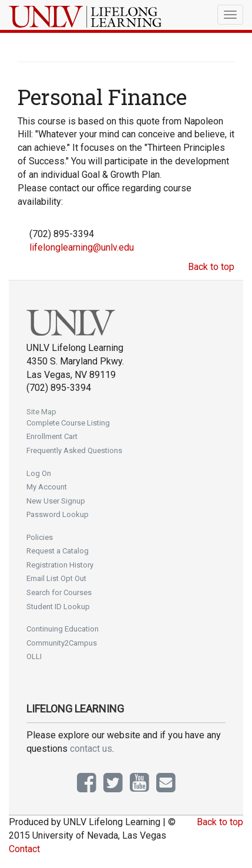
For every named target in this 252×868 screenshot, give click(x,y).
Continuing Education (63, 629)
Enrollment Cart (52, 436)
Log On (39, 473)
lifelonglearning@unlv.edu (82, 247)
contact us (91, 749)
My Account (47, 487)
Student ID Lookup (58, 607)
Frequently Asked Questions (74, 450)
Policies (40, 537)
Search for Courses (59, 592)
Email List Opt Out (56, 578)
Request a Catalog (58, 551)
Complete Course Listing (68, 423)
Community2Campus (62, 643)
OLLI (34, 656)
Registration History (60, 565)
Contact (24, 849)
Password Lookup (58, 514)
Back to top (211, 267)
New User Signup (56, 501)
